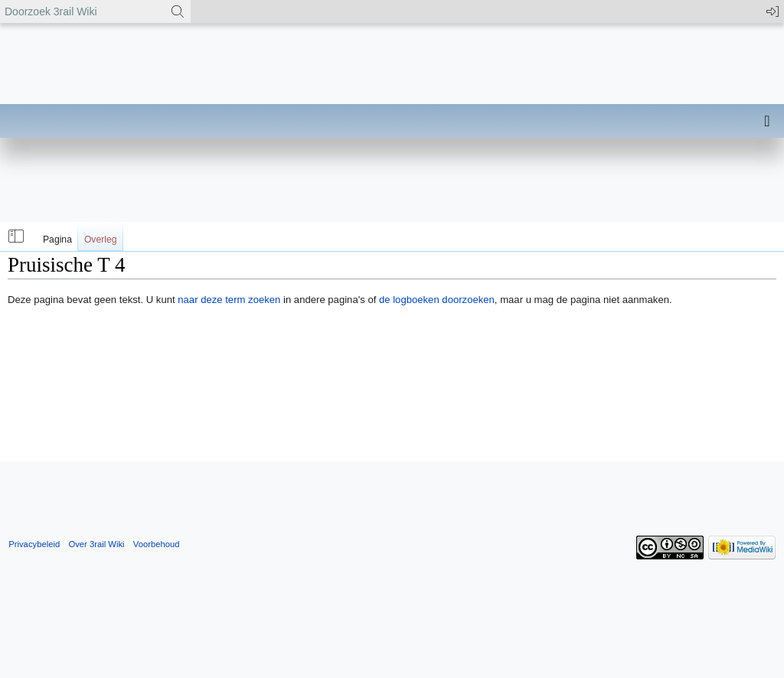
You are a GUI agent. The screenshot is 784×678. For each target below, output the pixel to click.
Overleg (101, 240)
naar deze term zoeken (229, 300)
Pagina (57, 240)
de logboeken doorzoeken (437, 300)
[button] (15, 236)
